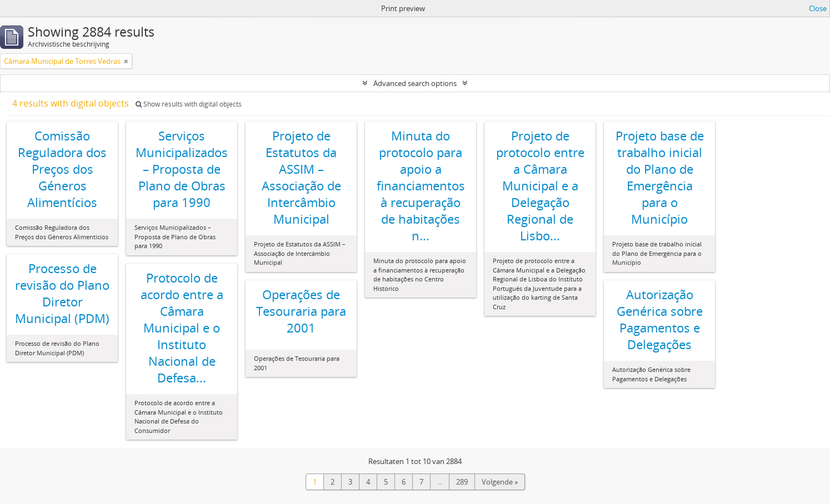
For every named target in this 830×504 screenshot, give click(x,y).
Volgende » (500, 482)
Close (818, 8)
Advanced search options (415, 83)
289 (462, 482)
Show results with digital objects (189, 104)
